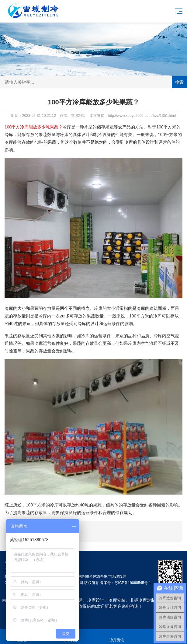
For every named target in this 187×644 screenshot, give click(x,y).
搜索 (179, 82)
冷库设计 (96, 600)
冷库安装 (117, 600)
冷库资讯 (117, 637)
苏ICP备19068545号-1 (133, 583)
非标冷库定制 (143, 600)
